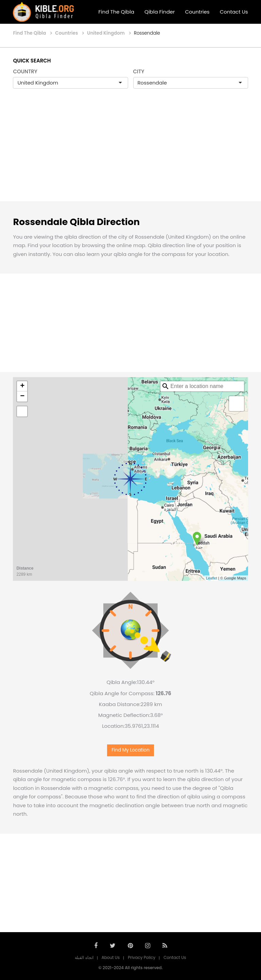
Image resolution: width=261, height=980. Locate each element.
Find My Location (130, 750)
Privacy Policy (142, 957)
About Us (111, 957)
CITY (139, 71)
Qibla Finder (160, 12)
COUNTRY (25, 71)
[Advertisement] (130, 152)
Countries (197, 12)
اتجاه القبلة (84, 957)
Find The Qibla (117, 12)
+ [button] (22, 386)
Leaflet (212, 578)
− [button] (22, 396)
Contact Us (234, 12)
